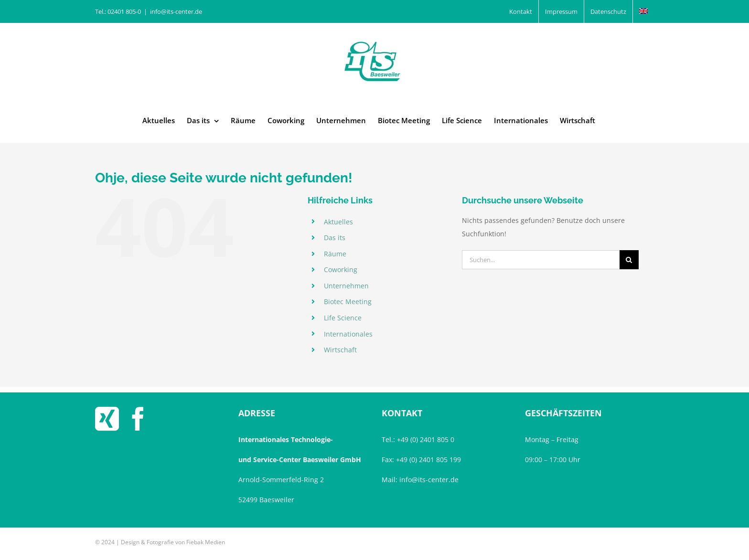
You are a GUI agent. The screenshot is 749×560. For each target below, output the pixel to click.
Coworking (341, 269)
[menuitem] (643, 11)
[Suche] (629, 260)
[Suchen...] (541, 260)
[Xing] (107, 419)
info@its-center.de (176, 11)
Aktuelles (338, 222)
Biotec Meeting (348, 301)
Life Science (343, 318)
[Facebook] (138, 419)
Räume (335, 254)
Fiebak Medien (206, 542)
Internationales (348, 334)
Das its (335, 238)
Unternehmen (346, 286)
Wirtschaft (340, 350)
